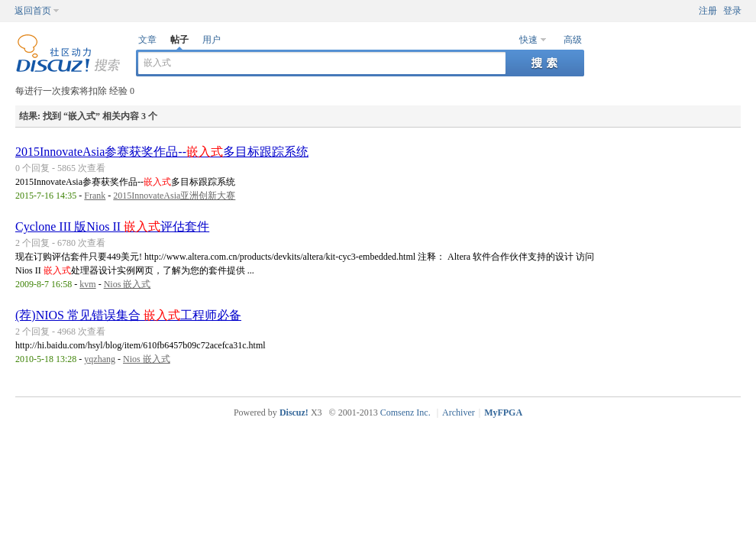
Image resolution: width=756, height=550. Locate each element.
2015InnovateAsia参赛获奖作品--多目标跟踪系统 (162, 152)
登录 (732, 11)
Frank (95, 196)
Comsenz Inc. (405, 412)
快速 (528, 40)
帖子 (179, 40)
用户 (212, 40)
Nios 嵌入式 (128, 284)
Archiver (459, 412)
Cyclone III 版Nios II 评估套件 (112, 226)
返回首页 (33, 11)
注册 (708, 11)
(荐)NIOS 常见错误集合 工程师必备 (128, 315)
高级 (573, 40)
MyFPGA (503, 412)
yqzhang (100, 359)
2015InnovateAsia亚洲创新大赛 (174, 196)
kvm (87, 284)
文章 (147, 40)
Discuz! (294, 412)
